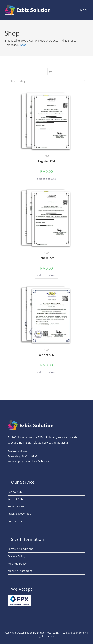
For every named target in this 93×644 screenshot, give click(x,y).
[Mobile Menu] (82, 10)
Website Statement (20, 571)
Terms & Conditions (21, 549)
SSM (47, 156)
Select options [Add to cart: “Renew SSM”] (46, 276)
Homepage (11, 45)
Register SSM (46, 161)
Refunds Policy (17, 564)
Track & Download (20, 514)
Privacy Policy (17, 556)
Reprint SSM (46, 355)
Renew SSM (46, 258)
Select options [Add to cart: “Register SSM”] (46, 179)
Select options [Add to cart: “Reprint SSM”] (46, 372)
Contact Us (15, 521)
